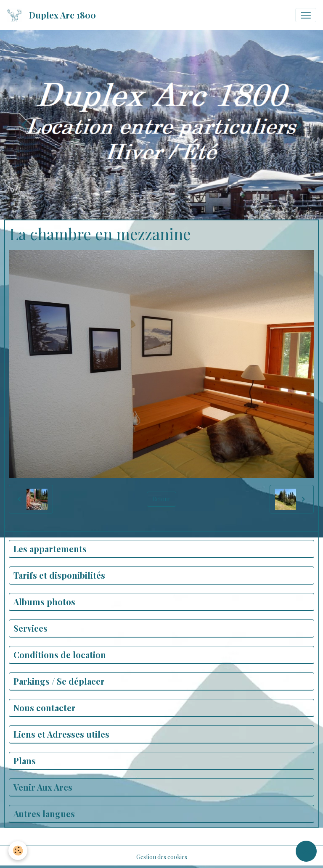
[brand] (53, 15)
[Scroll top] (306, 851)
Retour (161, 499)
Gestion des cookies (162, 857)
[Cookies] (18, 851)
